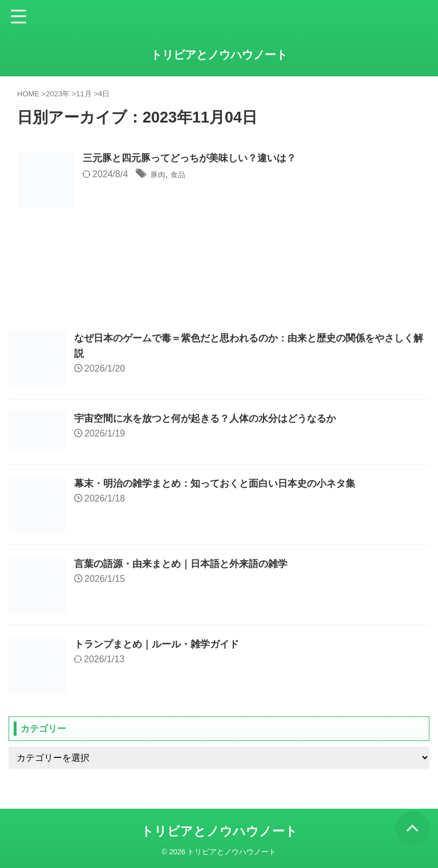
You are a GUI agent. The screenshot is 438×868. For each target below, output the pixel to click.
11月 (84, 94)
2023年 (58, 94)
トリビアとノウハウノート (219, 55)
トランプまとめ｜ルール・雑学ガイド (161, 644)
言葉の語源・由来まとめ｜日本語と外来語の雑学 (187, 564)
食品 (183, 175)
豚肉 (160, 175)
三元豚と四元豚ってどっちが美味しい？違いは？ (196, 159)
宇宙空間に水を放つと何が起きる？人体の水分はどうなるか (213, 418)
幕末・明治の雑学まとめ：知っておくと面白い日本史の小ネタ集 (223, 483)
